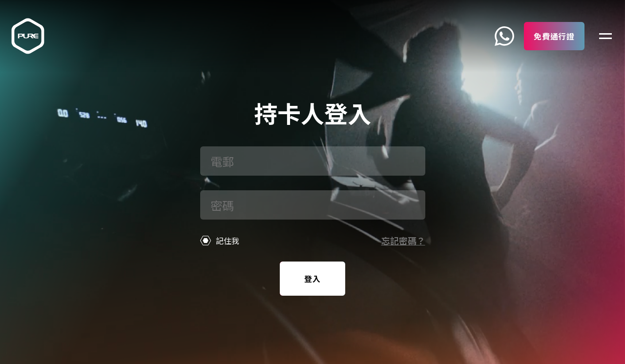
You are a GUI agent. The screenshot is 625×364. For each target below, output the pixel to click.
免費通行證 (554, 36)
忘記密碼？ (403, 241)
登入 (312, 279)
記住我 (220, 241)
